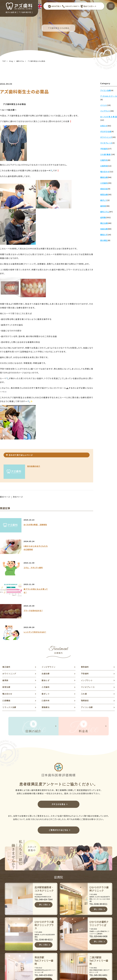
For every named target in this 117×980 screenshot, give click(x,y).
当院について (62, 934)
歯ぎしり (46, 630)
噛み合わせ (8, 630)
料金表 (59, 957)
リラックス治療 (10, 644)
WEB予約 (54, 6)
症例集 (59, 953)
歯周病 (6, 616)
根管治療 (7, 623)
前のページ (5, 497)
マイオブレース (88, 623)
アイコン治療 (87, 644)
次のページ (18, 497)
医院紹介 (60, 945)
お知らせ (99, 930)
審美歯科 (85, 603)
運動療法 (46, 644)
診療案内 (60, 949)
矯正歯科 (7, 603)
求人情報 (99, 938)
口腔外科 (46, 637)
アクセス (60, 960)
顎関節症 (85, 637)
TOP (4, 61)
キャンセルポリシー (65, 966)
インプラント (87, 616)
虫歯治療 (46, 610)
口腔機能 (7, 637)
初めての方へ (87, 6)
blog (11, 61)
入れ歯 (84, 630)
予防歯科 (85, 610)
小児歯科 (46, 623)
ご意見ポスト (101, 941)
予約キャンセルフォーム (103, 947)
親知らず (46, 616)
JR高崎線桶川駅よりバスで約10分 (28, 971)
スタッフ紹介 (62, 941)
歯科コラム (20, 61)
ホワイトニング (10, 610)
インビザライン (49, 603)
